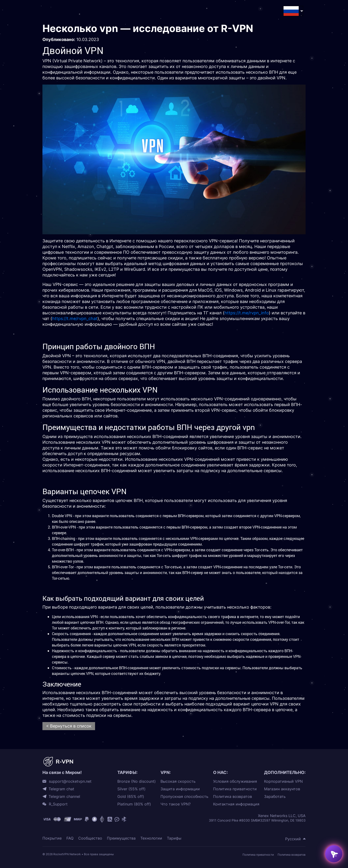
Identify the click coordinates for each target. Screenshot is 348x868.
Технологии (151, 838)
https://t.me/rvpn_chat (75, 319)
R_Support (58, 804)
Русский (293, 839)
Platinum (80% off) (134, 804)
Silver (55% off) (131, 789)
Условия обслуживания (235, 781)
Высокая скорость (178, 781)
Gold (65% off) (131, 797)
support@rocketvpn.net (70, 781)
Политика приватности (235, 789)
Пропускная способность (184, 797)
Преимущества (121, 838)
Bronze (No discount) (137, 781)
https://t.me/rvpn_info (247, 313)
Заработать (275, 797)
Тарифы (174, 838)
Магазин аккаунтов (282, 789)
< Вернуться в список (69, 726)
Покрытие (52, 838)
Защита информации (180, 789)
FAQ (70, 838)
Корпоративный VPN (283, 781)
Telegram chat (61, 789)
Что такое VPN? (176, 804)
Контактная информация (236, 804)
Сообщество (90, 838)
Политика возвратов (233, 797)
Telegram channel (64, 796)
